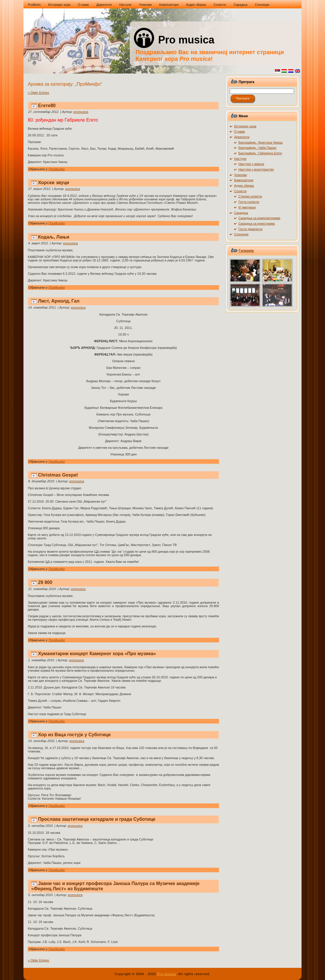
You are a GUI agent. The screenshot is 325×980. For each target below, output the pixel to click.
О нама (240, 131)
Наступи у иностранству (256, 169)
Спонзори (241, 234)
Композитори (244, 180)
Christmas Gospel (58, 475)
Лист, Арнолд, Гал (59, 301)
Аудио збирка (244, 186)
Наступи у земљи (251, 164)
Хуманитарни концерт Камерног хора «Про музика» (97, 654)
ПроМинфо (57, 169)
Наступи (240, 159)
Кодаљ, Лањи (54, 237)
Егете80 (47, 106)
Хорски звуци (53, 183)
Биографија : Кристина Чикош (261, 142)
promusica (81, 112)
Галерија (246, 251)
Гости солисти (249, 202)
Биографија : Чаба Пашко (257, 148)
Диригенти (242, 137)
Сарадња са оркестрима (256, 224)
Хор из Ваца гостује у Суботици (74, 735)
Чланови (240, 175)
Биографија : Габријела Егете (260, 153)
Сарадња (241, 213)
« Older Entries (38, 93)
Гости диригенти (250, 229)
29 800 (45, 582)
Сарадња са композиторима (259, 218)
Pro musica (186, 40)
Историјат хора (245, 126)
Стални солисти (250, 196)
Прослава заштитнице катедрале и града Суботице (97, 819)
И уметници (247, 207)
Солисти (240, 191)
